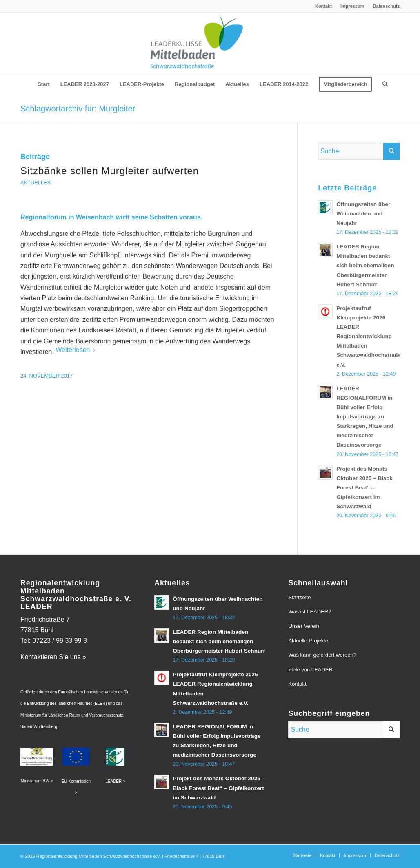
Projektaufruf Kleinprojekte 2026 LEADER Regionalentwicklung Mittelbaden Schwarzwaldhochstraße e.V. (369, 337)
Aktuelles (36, 183)
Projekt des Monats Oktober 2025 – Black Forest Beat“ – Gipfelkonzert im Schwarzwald (364, 488)
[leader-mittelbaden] (210, 43)
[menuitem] (324, 6)
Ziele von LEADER (310, 670)
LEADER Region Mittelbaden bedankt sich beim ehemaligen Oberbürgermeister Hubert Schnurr (365, 265)
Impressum (352, 6)
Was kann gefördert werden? (322, 655)
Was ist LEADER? (310, 612)
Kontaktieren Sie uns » (53, 657)
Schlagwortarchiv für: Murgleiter (78, 108)
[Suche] (382, 84)
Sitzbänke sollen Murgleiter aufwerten (110, 171)
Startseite (299, 597)
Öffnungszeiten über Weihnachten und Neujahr (363, 214)
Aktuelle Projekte (308, 641)
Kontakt (323, 6)
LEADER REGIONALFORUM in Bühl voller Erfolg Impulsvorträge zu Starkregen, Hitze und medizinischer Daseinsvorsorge (365, 417)
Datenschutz (386, 6)
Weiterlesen (77, 350)
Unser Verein (303, 626)
